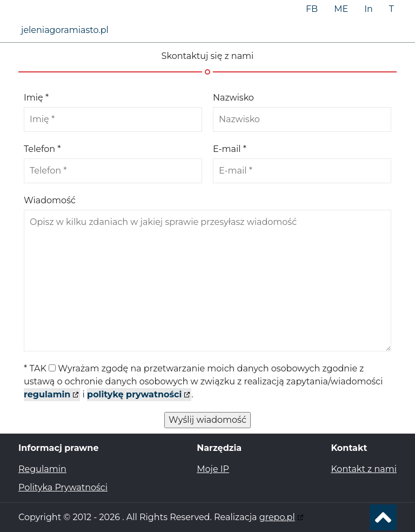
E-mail (230, 149)
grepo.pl (277, 517)
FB (312, 9)
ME (341, 9)
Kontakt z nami (364, 469)
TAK (203, 381)
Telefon (42, 149)
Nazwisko (233, 98)
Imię (36, 98)
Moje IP (213, 469)
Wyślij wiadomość (207, 420)
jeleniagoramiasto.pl (65, 30)
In (369, 9)
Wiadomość (50, 200)
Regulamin (42, 469)
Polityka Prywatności (63, 487)
